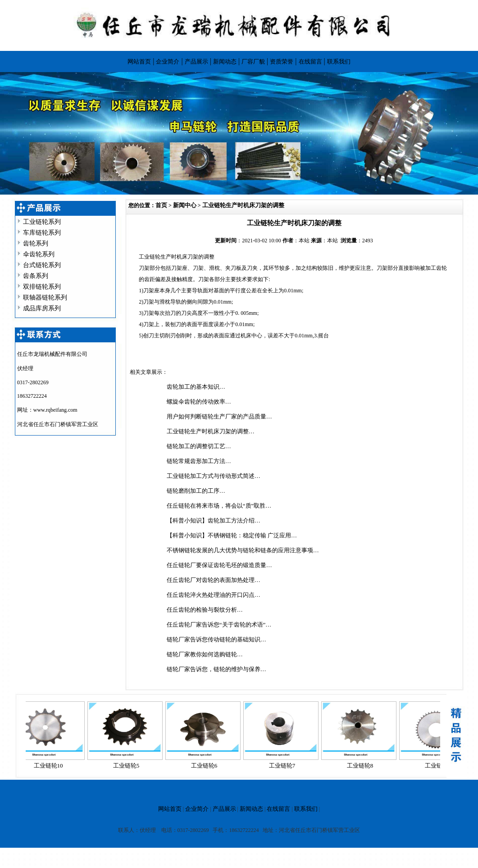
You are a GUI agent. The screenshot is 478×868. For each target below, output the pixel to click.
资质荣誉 (282, 61)
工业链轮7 (285, 766)
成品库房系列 (42, 308)
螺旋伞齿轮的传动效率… (199, 402)
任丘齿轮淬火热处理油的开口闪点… (214, 595)
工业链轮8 (362, 766)
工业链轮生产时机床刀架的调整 (243, 205)
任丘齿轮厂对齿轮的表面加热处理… (214, 580)
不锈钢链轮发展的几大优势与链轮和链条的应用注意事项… (243, 550)
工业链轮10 (51, 766)
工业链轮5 (129, 766)
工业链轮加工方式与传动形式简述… (214, 476)
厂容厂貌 (253, 61)
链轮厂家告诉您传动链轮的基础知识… (216, 639)
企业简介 (168, 61)
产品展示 (196, 61)
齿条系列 (36, 276)
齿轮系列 (36, 243)
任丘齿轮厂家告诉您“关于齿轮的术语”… (219, 625)
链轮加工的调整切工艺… (199, 446)
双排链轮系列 (42, 287)
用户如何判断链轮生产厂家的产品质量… (219, 416)
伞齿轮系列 (39, 254)
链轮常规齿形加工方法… (199, 461)
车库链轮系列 (42, 233)
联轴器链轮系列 (45, 298)
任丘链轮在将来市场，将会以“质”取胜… (219, 506)
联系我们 (339, 61)
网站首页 (139, 61)
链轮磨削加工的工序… (196, 491)
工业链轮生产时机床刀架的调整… (211, 431)
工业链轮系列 (42, 222)
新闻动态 (225, 61)
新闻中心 (185, 205)
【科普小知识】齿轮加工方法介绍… (214, 520)
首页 (161, 205)
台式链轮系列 (42, 265)
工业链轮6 (207, 766)
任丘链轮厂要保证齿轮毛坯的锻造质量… (219, 565)
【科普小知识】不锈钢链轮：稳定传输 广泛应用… (232, 535)
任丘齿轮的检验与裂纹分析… (205, 610)
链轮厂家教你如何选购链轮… (205, 654)
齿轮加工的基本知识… (196, 387)
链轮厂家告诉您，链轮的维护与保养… (216, 669)
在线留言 (310, 61)
